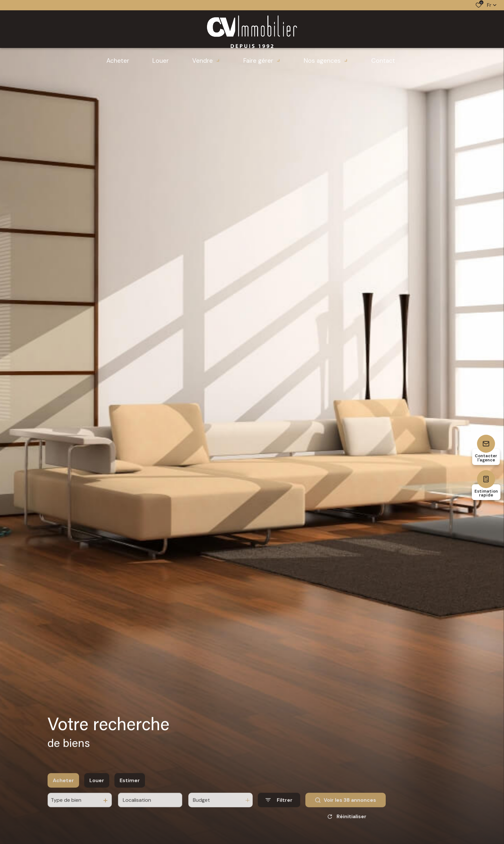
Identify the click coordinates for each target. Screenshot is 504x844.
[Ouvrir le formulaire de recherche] (279, 808)
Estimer (130, 788)
